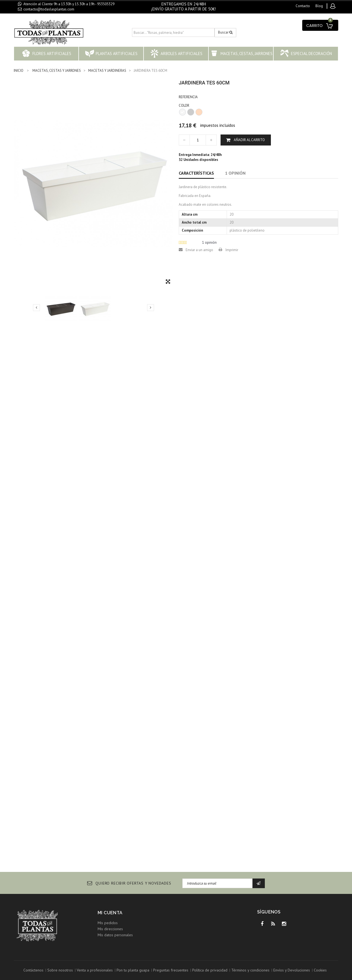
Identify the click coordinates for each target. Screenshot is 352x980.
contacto (303, 6)
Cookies (320, 970)
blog (319, 6)
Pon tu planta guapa (133, 970)
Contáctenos (33, 970)
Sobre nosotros (60, 970)
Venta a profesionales (95, 970)
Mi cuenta (110, 913)
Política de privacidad (210, 970)
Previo (36, 308)
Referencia (188, 97)
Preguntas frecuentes (171, 970)
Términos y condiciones (250, 970)
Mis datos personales (115, 935)
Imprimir (232, 250)
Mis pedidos (108, 923)
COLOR (184, 105)
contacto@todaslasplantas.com (49, 9)
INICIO (19, 71)
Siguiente (151, 308)
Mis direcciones (110, 929)
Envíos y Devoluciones (292, 970)
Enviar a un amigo (199, 250)
